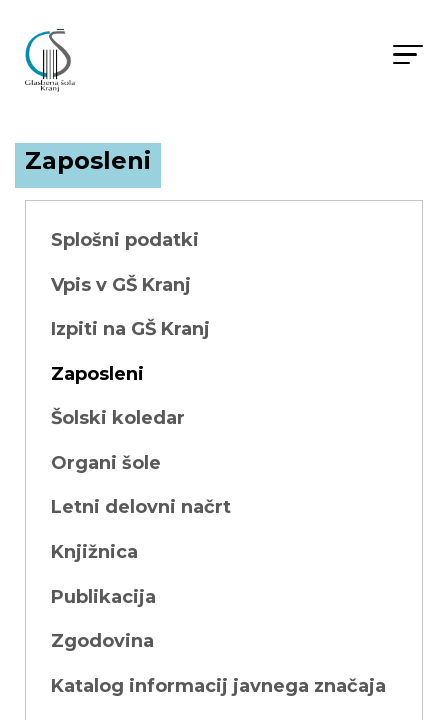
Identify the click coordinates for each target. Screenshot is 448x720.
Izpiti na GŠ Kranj (130, 329)
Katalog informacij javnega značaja (218, 686)
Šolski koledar (118, 418)
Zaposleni (97, 374)
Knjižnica (94, 552)
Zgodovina (102, 641)
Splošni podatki (125, 240)
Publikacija (103, 597)
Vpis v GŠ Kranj (121, 285)
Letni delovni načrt (141, 507)
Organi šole (106, 463)
